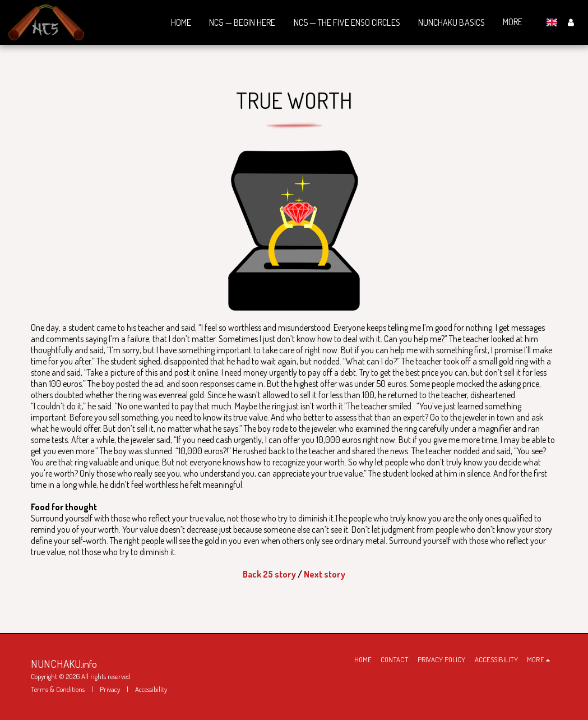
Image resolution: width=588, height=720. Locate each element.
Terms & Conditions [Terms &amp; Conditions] (58, 689)
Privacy (110, 689)
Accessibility (151, 689)
